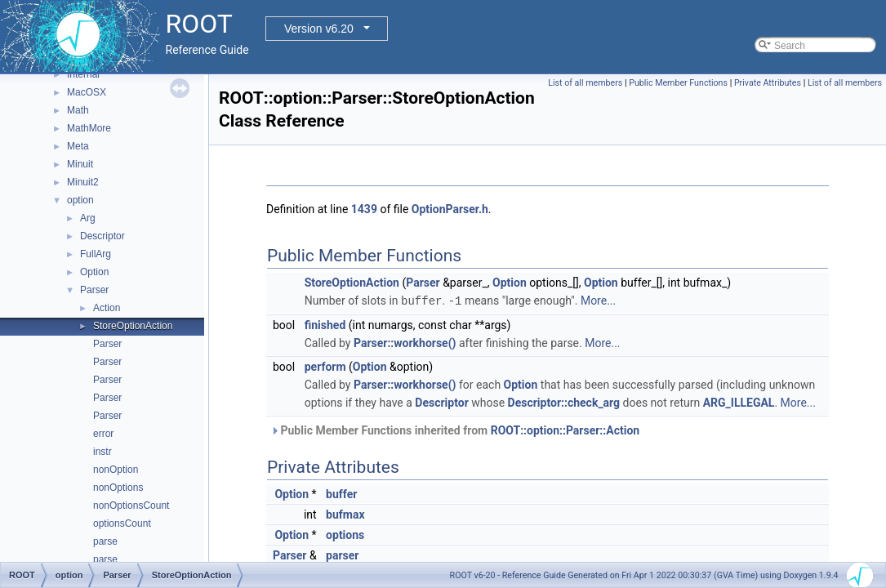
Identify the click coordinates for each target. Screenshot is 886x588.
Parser (94, 290)
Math (78, 110)
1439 (364, 209)
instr (102, 452)
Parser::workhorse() (405, 342)
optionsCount (122, 523)
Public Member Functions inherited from (455, 430)
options (345, 534)
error (103, 434)
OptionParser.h (450, 209)
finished (325, 324)
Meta (78, 146)
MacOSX (87, 92)
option (80, 200)
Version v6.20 (319, 29)
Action (107, 308)
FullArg (96, 254)
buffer (341, 493)
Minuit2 (83, 182)
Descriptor (102, 236)
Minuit (80, 164)
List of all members (585, 83)
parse (105, 541)
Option (94, 272)
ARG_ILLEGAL (739, 402)
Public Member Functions (678, 83)
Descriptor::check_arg (564, 402)
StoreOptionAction (133, 326)
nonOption (116, 470)
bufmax (345, 514)
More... (598, 301)
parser (342, 555)
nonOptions (118, 488)
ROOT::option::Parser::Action (565, 430)
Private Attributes (768, 83)
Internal (83, 74)
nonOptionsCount (131, 506)
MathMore (89, 128)
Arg (88, 218)
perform (325, 366)
